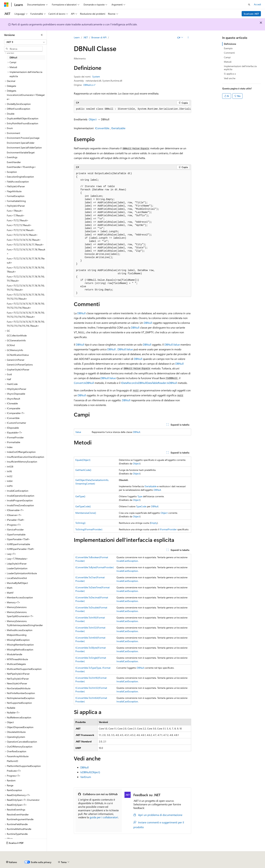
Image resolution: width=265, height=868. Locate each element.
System (96, 77)
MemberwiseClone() (86, 513)
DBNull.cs (88, 85)
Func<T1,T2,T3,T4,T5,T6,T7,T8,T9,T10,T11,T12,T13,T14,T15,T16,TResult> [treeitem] (26, 324)
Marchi (240, 861)
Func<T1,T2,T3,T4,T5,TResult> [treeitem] (22, 235)
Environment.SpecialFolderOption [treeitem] (24, 148)
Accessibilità (223, 861)
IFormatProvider (168, 529)
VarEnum (86, 777)
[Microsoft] (6, 5)
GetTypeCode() (83, 506)
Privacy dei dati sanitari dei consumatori (162, 861)
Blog (104, 861)
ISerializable (118, 128)
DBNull (81, 313)
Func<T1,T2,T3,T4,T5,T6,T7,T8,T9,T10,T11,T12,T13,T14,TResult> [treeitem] (26, 306)
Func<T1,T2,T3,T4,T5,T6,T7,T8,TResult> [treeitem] (26, 252)
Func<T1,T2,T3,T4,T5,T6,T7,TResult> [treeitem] (25, 245)
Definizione (230, 44)
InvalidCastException (127, 561)
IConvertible (102, 128)
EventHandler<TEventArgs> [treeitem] (21, 167)
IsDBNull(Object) (90, 772)
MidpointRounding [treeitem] (17, 635)
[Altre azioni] (188, 38)
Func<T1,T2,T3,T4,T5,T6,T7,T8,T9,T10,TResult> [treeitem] (26, 270)
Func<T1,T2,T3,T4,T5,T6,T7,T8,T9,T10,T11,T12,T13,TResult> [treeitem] (26, 297)
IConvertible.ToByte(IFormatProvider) (95, 567)
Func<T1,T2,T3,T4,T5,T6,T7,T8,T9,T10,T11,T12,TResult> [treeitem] (26, 288)
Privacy (131, 861)
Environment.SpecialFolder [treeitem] (21, 143)
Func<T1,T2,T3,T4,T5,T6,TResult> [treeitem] (24, 240)
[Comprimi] (42, 35)
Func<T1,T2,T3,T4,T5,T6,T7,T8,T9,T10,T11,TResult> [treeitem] (26, 279)
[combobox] (25, 42)
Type (140, 496)
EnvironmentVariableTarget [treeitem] (21, 152)
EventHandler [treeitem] (14, 162)
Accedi (257, 4)
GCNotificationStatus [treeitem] (18, 355)
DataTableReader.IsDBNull (162, 383)
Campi (227, 57)
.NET (86, 37)
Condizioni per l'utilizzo (201, 861)
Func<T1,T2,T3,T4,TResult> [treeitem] (21, 230)
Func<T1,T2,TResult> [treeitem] (18, 220)
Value (78, 432)
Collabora (118, 861)
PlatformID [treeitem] (12, 761)
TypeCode (141, 506)
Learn (77, 37)
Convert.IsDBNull (84, 383)
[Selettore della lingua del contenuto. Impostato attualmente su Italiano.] (12, 853)
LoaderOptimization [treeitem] (17, 568)
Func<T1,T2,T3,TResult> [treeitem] (19, 225)
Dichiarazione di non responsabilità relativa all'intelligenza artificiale (39, 861)
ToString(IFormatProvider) (89, 529)
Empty (154, 523)
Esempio (228, 48)
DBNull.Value (172, 344)
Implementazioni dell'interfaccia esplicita (240, 68)
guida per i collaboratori (104, 817)
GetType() (80, 496)
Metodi (228, 62)
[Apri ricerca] (249, 5)
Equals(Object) (83, 460)
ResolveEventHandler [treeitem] (18, 814)
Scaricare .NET (251, 14)
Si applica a (230, 74)
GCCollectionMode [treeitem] (17, 335)
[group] (132, 109)
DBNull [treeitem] (13, 57)
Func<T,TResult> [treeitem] (16, 215)
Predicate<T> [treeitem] (14, 771)
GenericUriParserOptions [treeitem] (20, 365)
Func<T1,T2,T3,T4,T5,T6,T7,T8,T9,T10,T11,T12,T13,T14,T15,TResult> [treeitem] (26, 315)
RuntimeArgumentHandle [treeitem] (20, 819)
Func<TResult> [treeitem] (15, 211)
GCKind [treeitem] (11, 345)
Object (93, 119)
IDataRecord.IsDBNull (134, 383)
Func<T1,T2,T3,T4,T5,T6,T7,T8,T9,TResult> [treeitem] (26, 261)
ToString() (80, 523)
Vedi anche (230, 78)
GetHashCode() (83, 470)
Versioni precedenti (88, 861)
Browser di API (99, 37)
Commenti (229, 53)
